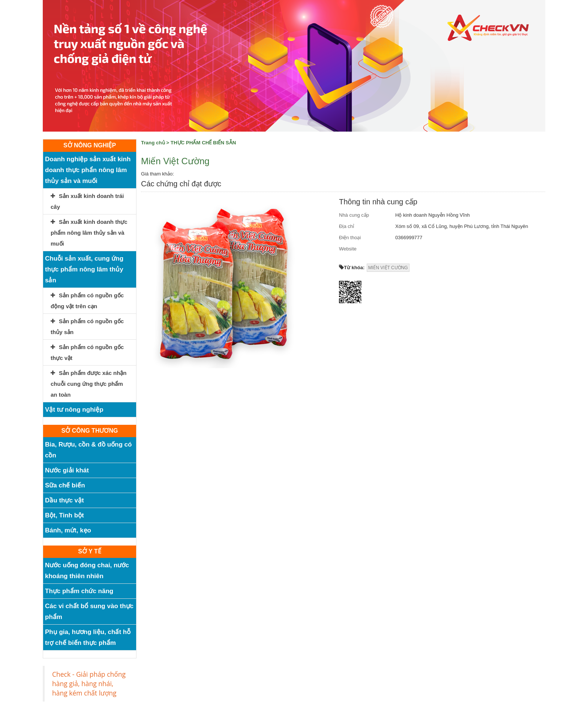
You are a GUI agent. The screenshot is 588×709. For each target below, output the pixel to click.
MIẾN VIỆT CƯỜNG (388, 268)
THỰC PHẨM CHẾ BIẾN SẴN (203, 143)
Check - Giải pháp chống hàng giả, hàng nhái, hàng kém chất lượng (89, 684)
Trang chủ (153, 143)
